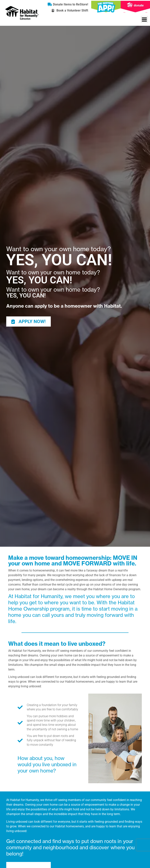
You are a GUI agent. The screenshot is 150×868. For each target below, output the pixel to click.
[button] (144, 19)
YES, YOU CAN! (59, 260)
